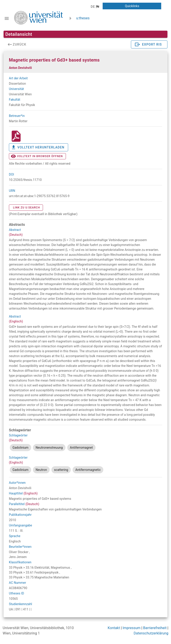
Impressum (132, 628)
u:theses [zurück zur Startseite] (83, 18)
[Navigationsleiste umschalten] (7, 18)
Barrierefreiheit (155, 628)
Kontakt (114, 628)
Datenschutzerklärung (151, 633)
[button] (95, 7)
